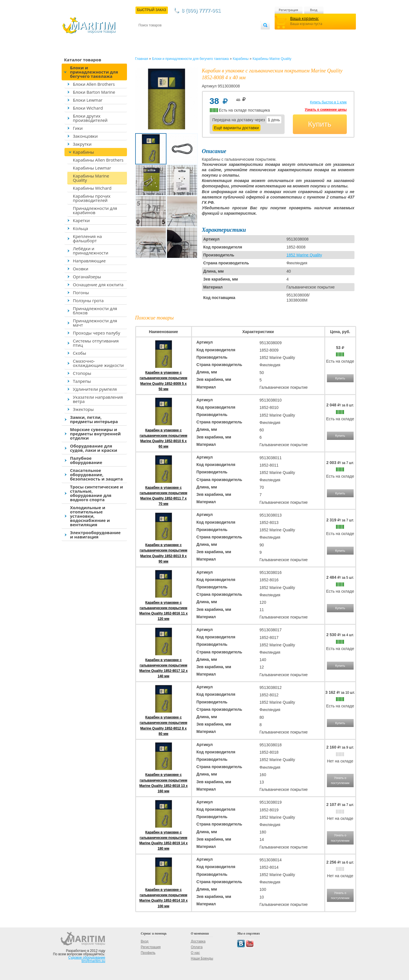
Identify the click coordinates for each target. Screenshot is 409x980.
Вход (314, 10)
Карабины (84, 152)
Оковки (81, 269)
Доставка (166, 35)
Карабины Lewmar (92, 168)
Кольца (81, 228)
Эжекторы (83, 409)
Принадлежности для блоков (95, 311)
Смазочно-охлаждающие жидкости (98, 363)
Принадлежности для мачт (95, 323)
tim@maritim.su (93, 961)
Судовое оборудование (87, 958)
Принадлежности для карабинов (95, 210)
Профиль (148, 953)
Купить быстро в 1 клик (328, 102)
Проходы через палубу (97, 333)
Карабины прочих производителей (92, 198)
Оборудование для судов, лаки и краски (94, 448)
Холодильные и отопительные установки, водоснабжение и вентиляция (90, 516)
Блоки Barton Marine (94, 92)
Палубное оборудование (86, 460)
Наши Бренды (202, 958)
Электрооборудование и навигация (95, 535)
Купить (320, 124)
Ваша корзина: (305, 18)
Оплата (185, 35)
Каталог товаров (83, 60)
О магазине (206, 35)
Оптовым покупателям (243, 35)
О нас (195, 953)
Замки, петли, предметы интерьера (94, 419)
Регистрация (289, 10)
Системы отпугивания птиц (96, 343)
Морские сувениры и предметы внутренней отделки (96, 434)
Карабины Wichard (92, 188)
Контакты (145, 35)
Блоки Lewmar (88, 100)
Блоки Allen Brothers (94, 84)
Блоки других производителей (90, 118)
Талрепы (82, 381)
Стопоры (82, 373)
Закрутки (82, 144)
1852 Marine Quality (304, 255)
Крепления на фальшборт (87, 238)
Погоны (81, 292)
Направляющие (89, 261)
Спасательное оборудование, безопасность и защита (97, 475)
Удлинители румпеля (95, 389)
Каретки (81, 220)
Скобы (80, 353)
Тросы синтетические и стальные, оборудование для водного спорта (97, 493)
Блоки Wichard (88, 108)
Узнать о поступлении (340, 780)
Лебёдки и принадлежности (91, 251)
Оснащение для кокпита (98, 285)
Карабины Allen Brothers (98, 160)
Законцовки (85, 136)
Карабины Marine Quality (91, 178)
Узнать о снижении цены (326, 110)
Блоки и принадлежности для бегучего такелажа (94, 72)
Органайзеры (87, 277)
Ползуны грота (88, 300)
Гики (78, 128)
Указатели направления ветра (98, 399)
